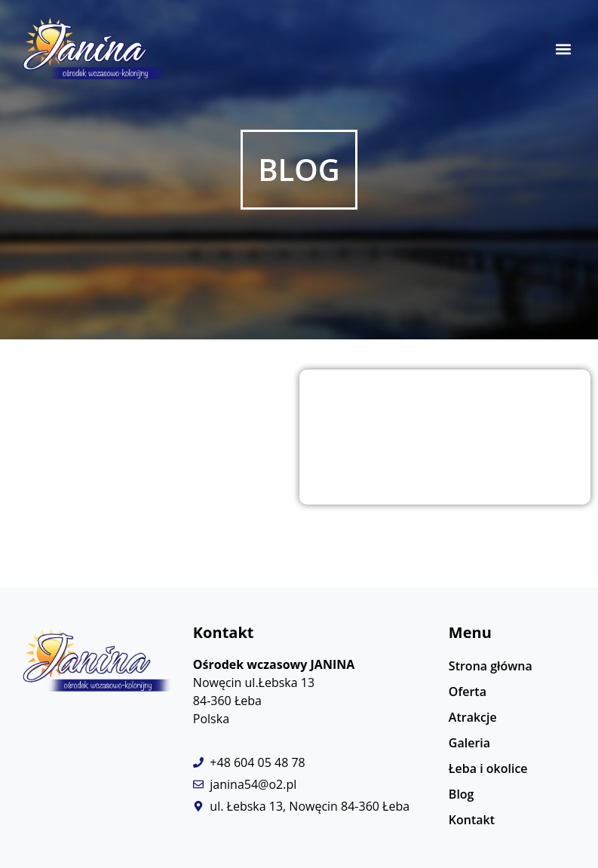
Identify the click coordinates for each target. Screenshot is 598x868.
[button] (563, 49)
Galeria (469, 743)
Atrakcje (473, 717)
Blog (462, 794)
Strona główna (491, 666)
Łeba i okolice (488, 768)
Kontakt (472, 820)
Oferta (468, 692)
